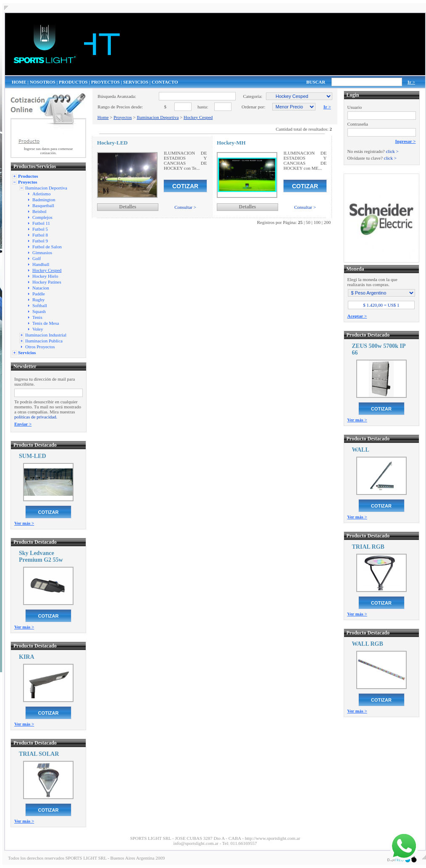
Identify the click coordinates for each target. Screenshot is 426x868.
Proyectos (122, 117)
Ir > (411, 82)
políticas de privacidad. (36, 417)
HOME (19, 82)
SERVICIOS (136, 82)
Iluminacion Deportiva (158, 117)
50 (308, 222)
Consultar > (185, 207)
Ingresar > (406, 141)
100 (317, 222)
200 (327, 222)
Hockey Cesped (198, 117)
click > (392, 151)
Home (103, 117)
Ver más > (24, 523)
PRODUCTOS (73, 82)
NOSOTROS (43, 82)
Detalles (128, 207)
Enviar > (23, 424)
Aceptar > (357, 316)
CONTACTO (165, 82)
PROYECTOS (105, 82)
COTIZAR (49, 512)
